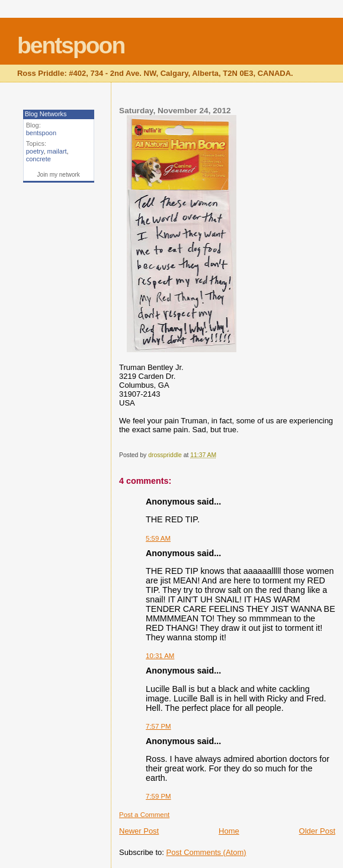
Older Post (317, 831)
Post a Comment (144, 815)
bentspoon (71, 45)
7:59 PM (158, 796)
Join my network (59, 175)
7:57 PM (158, 726)
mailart (57, 151)
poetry (35, 151)
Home (229, 831)
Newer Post (139, 831)
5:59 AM (158, 538)
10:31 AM (160, 656)
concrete (39, 159)
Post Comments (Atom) (206, 852)
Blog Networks (46, 114)
